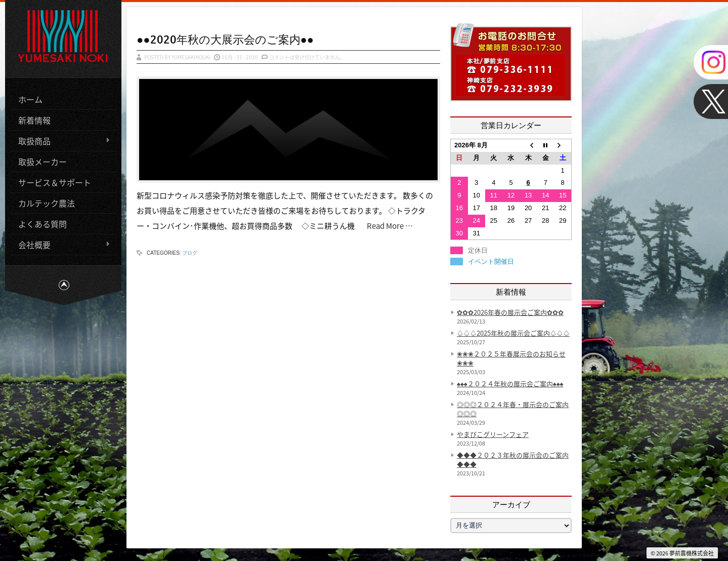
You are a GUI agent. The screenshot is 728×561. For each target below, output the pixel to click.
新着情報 (34, 120)
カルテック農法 (47, 203)
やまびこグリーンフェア (493, 434)
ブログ (190, 253)
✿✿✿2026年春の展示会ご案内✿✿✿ (510, 312)
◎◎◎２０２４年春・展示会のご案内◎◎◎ (513, 409)
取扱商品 (60, 141)
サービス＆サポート (55, 182)
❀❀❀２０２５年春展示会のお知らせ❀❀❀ (511, 358)
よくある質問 (42, 224)
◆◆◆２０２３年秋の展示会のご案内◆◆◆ (513, 459)
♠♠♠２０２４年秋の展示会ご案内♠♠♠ (510, 384)
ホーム (30, 99)
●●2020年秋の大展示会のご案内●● (225, 39)
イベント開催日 (491, 262)
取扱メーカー (42, 162)
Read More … (388, 226)
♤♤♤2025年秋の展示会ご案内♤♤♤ (513, 333)
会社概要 (60, 245)
